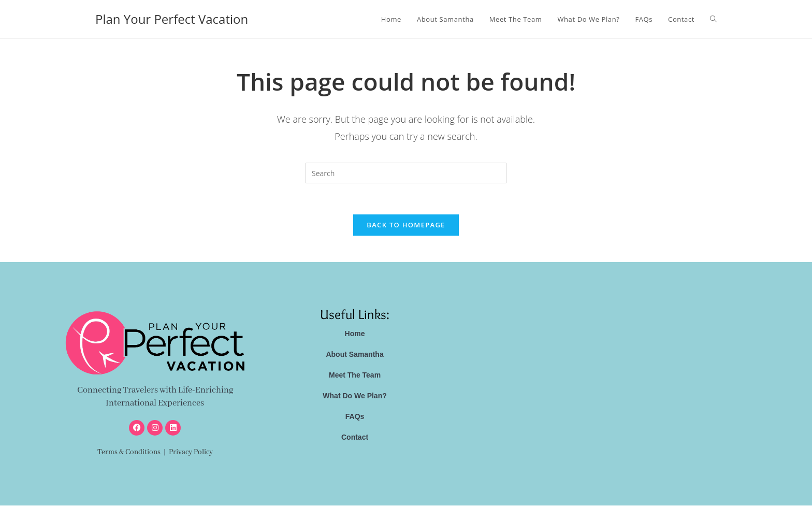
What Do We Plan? (354, 396)
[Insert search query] (406, 173)
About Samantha (354, 355)
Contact (355, 438)
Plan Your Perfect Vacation (172, 19)
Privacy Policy (191, 453)
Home (355, 334)
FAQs (355, 417)
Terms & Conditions (129, 453)
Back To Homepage (406, 225)
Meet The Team (355, 375)
